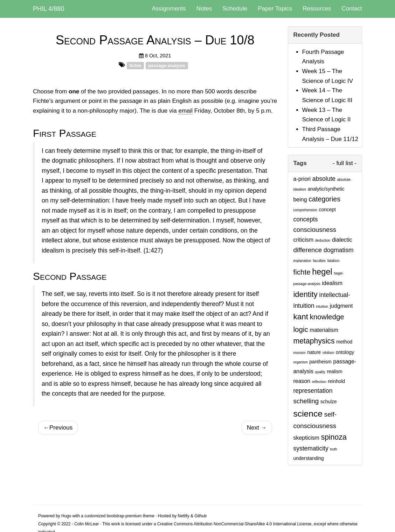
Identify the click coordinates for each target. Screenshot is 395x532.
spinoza (334, 437)
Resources (317, 9)
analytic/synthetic (326, 189)
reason (302, 381)
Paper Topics (275, 9)
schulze (329, 402)
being (300, 200)
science (308, 414)
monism (300, 353)
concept (327, 210)
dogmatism (339, 250)
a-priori (302, 179)
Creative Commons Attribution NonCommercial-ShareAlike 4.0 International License (234, 524)
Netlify (184, 516)
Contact (352, 9)
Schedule (235, 9)
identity (306, 294)
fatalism (333, 261)
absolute (324, 179)
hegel (322, 272)
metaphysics (314, 341)
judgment (341, 306)
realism (334, 372)
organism (301, 362)
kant (301, 317)
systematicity (311, 448)
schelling (306, 401)
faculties (319, 261)
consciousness (315, 230)
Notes (204, 9)
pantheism (320, 362)
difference (308, 250)
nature (314, 352)
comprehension (305, 210)
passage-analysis (167, 65)
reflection (319, 382)
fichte (135, 65)
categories (324, 199)
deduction (323, 240)
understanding (309, 458)
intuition (322, 307)
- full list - (345, 163)
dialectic (342, 240)
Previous (58, 428)
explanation (302, 261)
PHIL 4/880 (48, 9)
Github (200, 516)
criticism (304, 240)
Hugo (66, 516)
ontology (345, 352)
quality (320, 372)
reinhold (336, 381)
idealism (332, 283)
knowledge (327, 317)
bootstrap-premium (124, 516)
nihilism (328, 353)
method (344, 342)
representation (313, 391)
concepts (306, 219)
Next (257, 428)
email (185, 111)
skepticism (306, 438)
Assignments (169, 9)
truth (333, 449)
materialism (324, 330)
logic (301, 329)
